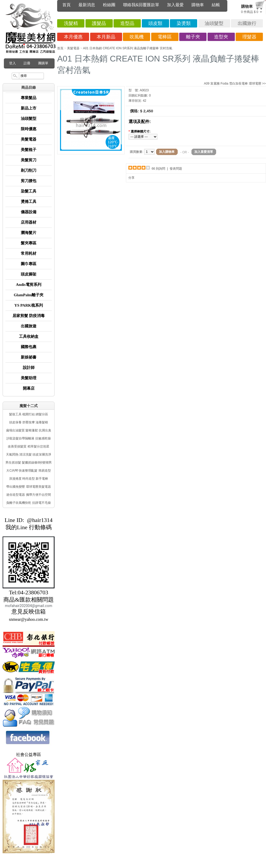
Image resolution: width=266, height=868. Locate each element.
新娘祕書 (29, 357)
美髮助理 (29, 378)
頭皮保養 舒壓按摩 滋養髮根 (29, 422)
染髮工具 (29, 191)
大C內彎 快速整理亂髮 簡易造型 (28, 471)
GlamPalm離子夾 (29, 295)
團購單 (43, 63)
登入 (12, 63)
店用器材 (29, 222)
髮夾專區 (29, 243)
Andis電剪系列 (29, 285)
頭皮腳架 (29, 274)
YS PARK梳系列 (28, 305)
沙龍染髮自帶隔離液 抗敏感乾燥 (28, 438)
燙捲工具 (29, 202)
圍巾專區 (29, 264)
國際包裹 (29, 347)
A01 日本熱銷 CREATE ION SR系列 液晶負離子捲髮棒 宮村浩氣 (127, 48)
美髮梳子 (29, 150)
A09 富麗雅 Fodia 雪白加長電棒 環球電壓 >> (235, 84)
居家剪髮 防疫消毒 (29, 316)
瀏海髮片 (29, 233)
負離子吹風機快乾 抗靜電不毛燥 (28, 503)
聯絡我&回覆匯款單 (141, 5)
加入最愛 (175, 5)
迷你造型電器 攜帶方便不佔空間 (28, 495)
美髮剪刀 (29, 160)
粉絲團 (109, 5)
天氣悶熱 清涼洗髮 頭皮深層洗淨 (29, 454)
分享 (131, 178)
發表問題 (176, 169)
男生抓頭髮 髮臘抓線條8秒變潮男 (29, 463)
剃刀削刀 (29, 170)
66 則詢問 (159, 169)
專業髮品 (29, 98)
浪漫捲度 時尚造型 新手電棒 (29, 479)
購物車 (198, 5)
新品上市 (29, 108)
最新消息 (87, 5)
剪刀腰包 (29, 181)
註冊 (27, 63)
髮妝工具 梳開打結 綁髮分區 (29, 414)
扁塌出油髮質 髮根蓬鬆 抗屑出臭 (29, 430)
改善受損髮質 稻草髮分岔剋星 (28, 446)
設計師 (29, 368)
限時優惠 (29, 129)
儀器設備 (29, 212)
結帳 (216, 5)
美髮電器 (29, 139)
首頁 (66, 5)
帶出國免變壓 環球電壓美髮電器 (28, 487)
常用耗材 (29, 253)
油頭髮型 (29, 119)
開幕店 (29, 388)
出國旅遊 (29, 326)
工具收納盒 (29, 336)
